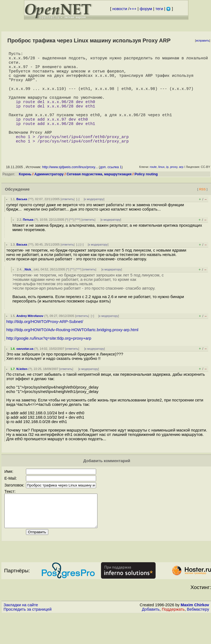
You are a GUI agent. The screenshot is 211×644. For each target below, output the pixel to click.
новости (120, 9)
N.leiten (22, 392)
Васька (22, 222)
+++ (133, 9)
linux (161, 190)
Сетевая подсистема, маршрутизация (99, 197)
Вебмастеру (198, 639)
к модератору (94, 222)
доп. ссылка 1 (111, 190)
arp (181, 190)
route (153, 190)
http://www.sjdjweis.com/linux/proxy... (70, 190)
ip (167, 190)
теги (159, 9)
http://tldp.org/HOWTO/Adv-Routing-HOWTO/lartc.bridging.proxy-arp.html (72, 353)
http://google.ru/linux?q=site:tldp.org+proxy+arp (49, 361)
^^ (71, 243)
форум (146, 9)
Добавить (151, 639)
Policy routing (146, 197)
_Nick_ (28, 292)
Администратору (49, 197)
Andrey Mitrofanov (30, 339)
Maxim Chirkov (195, 634)
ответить (68, 222)
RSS (202, 212)
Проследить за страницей (28, 639)
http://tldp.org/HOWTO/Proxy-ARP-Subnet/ (45, 345)
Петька (28, 243)
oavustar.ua (25, 372)
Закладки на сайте (21, 634)
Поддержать (173, 639)
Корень (25, 197)
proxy (174, 190)
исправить (203, 41)
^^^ (78, 243)
